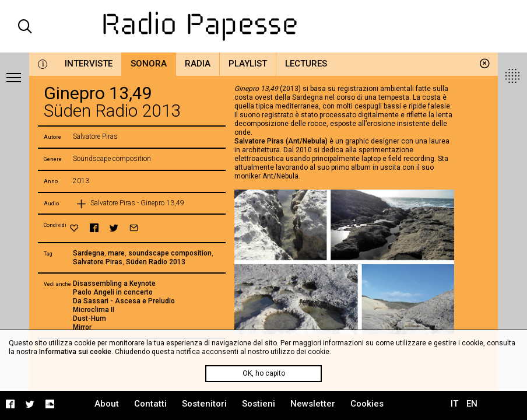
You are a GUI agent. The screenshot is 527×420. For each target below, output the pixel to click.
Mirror (82, 327)
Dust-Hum (89, 318)
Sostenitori (204, 404)
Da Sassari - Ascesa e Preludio (124, 301)
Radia (198, 64)
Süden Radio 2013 (156, 262)
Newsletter (313, 404)
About (107, 404)
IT (454, 404)
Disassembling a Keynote (114, 283)
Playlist (248, 64)
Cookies (367, 404)
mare (116, 253)
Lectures (306, 64)
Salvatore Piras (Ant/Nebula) (281, 141)
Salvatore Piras (98, 262)
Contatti (150, 404)
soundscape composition (170, 253)
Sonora (149, 64)
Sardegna (89, 253)
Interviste (89, 64)
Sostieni (259, 404)
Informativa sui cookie (75, 352)
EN (472, 404)
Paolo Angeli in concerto (113, 292)
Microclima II (94, 310)
